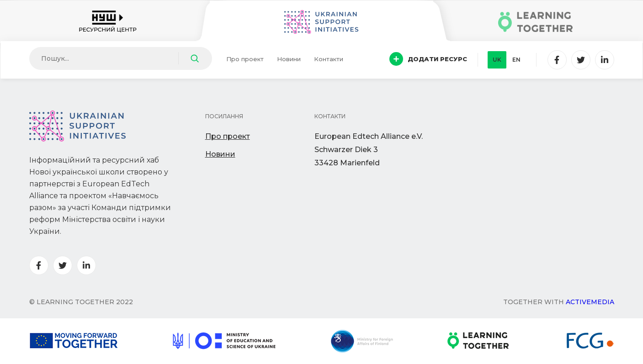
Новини (289, 59)
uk (497, 60)
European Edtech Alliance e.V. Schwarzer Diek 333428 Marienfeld (369, 150)
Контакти (329, 59)
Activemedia (590, 302)
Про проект (245, 59)
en (516, 60)
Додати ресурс (428, 59)
